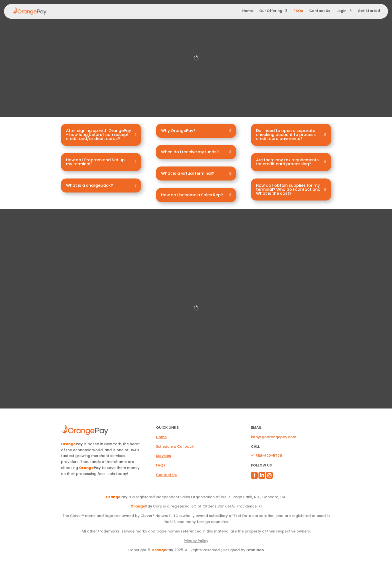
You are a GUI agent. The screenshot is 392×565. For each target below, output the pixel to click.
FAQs (298, 11)
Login (341, 11)
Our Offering (271, 11)
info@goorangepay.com (274, 437)
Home (248, 11)
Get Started (369, 11)
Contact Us (320, 11)
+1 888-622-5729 (266, 456)
